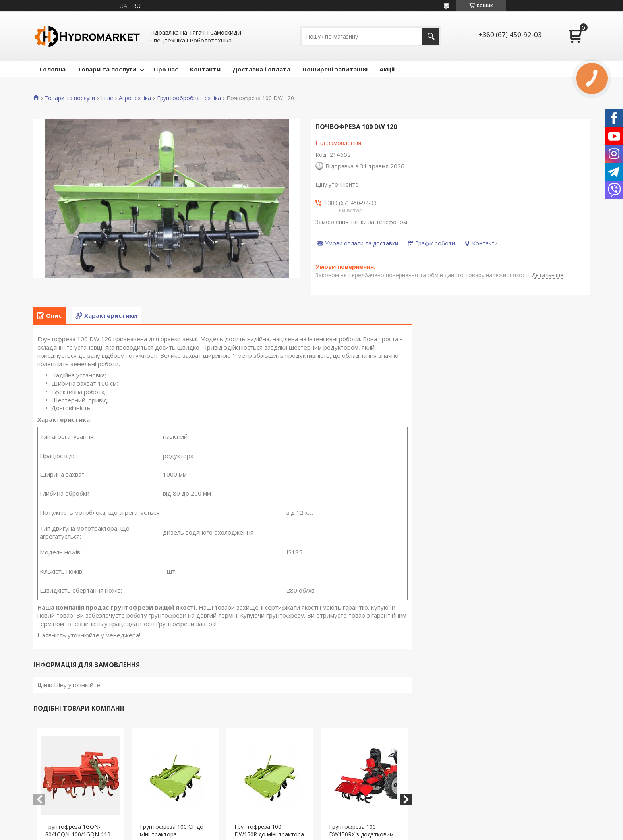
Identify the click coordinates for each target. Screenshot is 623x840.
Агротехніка (135, 98)
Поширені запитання (335, 69)
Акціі (387, 69)
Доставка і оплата (261, 69)
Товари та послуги (107, 69)
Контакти (205, 69)
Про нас (166, 69)
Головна (52, 69)
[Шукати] (431, 36)
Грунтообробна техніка (189, 98)
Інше (107, 98)
